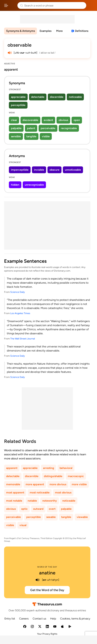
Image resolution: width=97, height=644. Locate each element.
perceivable (48, 128)
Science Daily (18, 292)
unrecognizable (34, 185)
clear (14, 120)
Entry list (10, 619)
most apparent (15, 492)
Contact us (39, 619)
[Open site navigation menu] (6, 5)
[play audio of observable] (10, 53)
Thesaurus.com (13, 5)
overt (52, 509)
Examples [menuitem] (46, 31)
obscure (54, 170)
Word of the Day (47, 567)
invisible (39, 170)
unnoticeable (73, 170)
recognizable (69, 128)
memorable (13, 484)
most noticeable (40, 492)
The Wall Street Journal (23, 339)
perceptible (18, 105)
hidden (15, 185)
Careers (24, 619)
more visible (79, 484)
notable (32, 501)
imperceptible (20, 170)
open (77, 120)
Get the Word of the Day (47, 590)
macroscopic (76, 476)
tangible (31, 136)
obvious (63, 120)
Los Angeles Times (20, 313)
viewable (82, 517)
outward (38, 509)
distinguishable (53, 476)
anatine (47, 573)
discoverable (30, 120)
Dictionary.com (91, 5)
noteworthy (50, 501)
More (59, 31)
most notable (14, 501)
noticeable (75, 97)
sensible (16, 136)
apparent (12, 468)
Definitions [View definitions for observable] (82, 31)
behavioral (66, 468)
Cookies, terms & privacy (75, 619)
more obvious (58, 484)
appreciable (18, 97)
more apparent (35, 484)
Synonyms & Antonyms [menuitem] (20, 31)
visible (46, 136)
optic (24, 509)
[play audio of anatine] (38, 580)
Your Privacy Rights (47, 634)
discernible (57, 97)
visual (23, 525)
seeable (51, 517)
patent (31, 128)
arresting (49, 468)
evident (48, 120)
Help (53, 619)
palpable (16, 128)
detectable (38, 97)
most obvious (63, 492)
